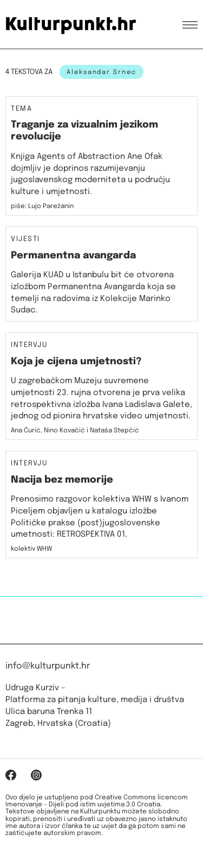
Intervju (29, 345)
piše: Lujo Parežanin (42, 206)
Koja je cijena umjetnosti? (76, 362)
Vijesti (25, 239)
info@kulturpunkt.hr (48, 666)
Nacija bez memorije (62, 480)
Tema (21, 109)
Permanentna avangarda (73, 256)
